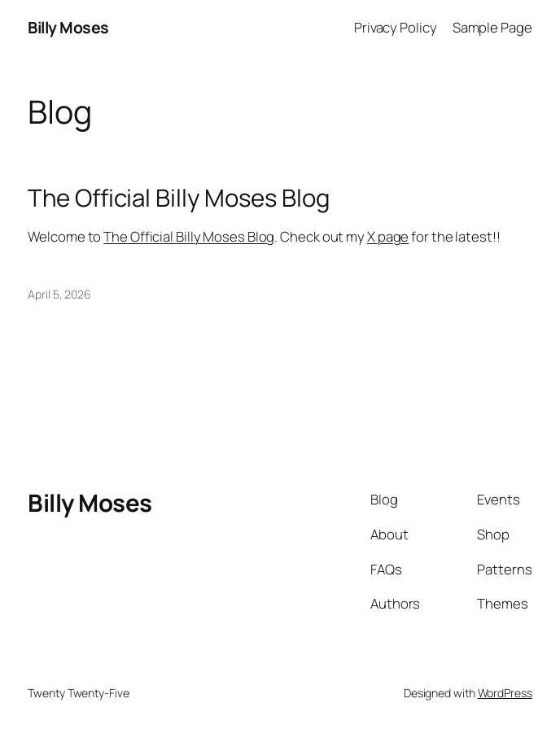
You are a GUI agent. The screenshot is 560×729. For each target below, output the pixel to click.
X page (388, 236)
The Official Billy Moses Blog (178, 198)
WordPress (505, 693)
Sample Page (492, 27)
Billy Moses (68, 27)
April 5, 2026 (59, 294)
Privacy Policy (396, 27)
